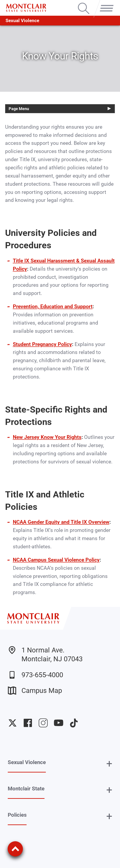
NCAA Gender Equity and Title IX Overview (61, 522)
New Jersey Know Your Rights (47, 437)
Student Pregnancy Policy (42, 344)
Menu (105, 3)
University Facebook (28, 723)
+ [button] (109, 764)
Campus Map (35, 691)
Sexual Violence (22, 21)
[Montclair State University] (26, 8)
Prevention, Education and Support (53, 307)
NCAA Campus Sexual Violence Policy (56, 560)
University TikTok (74, 723)
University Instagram (43, 723)
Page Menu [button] (19, 109)
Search (84, 3)
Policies (17, 815)
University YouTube (59, 723)
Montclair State (26, 789)
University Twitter (13, 723)
